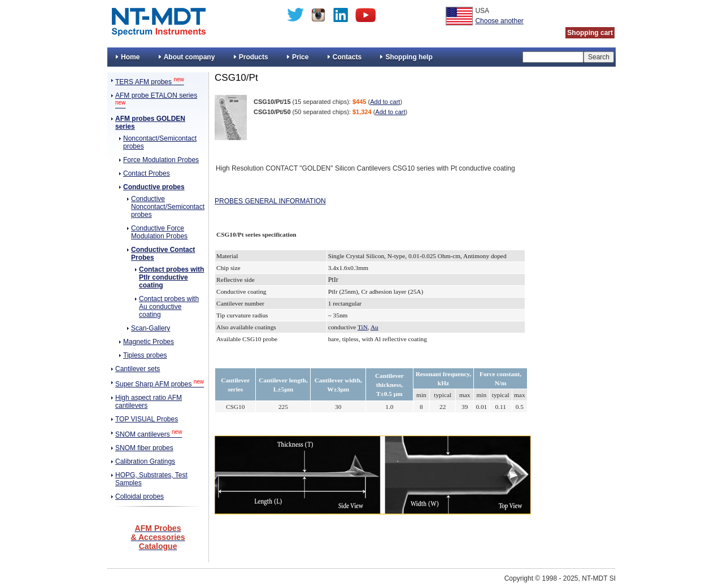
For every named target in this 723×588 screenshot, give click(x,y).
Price (300, 57)
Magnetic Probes (149, 342)
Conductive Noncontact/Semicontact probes (168, 207)
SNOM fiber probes (144, 448)
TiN (363, 327)
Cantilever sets (138, 369)
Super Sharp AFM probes (160, 384)
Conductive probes (154, 187)
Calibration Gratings (145, 461)
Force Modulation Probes (161, 160)
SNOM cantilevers (149, 434)
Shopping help (409, 57)
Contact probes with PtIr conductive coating (171, 277)
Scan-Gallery (151, 328)
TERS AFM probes (150, 82)
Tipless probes (145, 355)
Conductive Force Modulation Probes (159, 232)
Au (374, 327)
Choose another (499, 21)
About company (190, 57)
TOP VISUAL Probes (147, 419)
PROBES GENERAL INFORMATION (270, 201)
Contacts (347, 57)
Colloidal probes (140, 496)
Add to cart (385, 102)
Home (130, 57)
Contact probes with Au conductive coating (169, 307)
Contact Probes (147, 173)
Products (254, 57)
